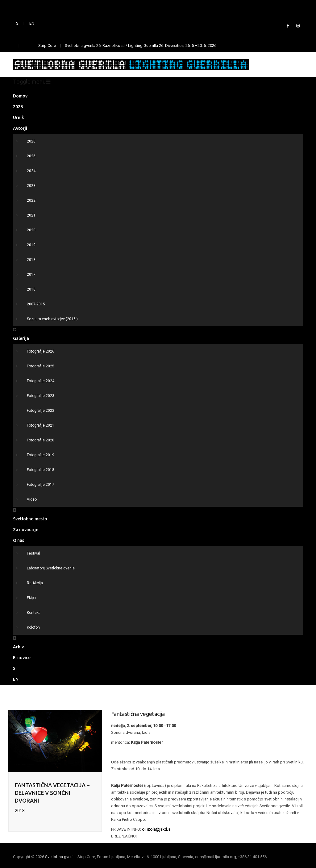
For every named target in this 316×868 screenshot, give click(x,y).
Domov (20, 96)
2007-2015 (36, 304)
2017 (31, 275)
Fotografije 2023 (41, 396)
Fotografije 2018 (41, 470)
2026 (18, 107)
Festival (33, 553)
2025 (31, 156)
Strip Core (47, 45)
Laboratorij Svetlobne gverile (51, 568)
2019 (31, 245)
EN (32, 23)
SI (18, 23)
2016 (31, 289)
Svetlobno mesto (30, 519)
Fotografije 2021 (41, 425)
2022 (31, 200)
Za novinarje (26, 530)
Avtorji (20, 128)
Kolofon (33, 627)
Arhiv (18, 647)
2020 (31, 230)
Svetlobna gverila (60, 857)
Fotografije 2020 (41, 440)
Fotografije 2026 (41, 351)
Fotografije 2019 (41, 455)
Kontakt (33, 613)
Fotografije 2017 (41, 485)
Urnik (19, 118)
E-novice (22, 658)
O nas (19, 540)
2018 (31, 260)
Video (32, 499)
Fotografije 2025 (41, 366)
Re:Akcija (35, 583)
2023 (31, 186)
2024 (31, 171)
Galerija (21, 338)
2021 (31, 215)
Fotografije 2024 (41, 381)
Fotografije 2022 (41, 411)
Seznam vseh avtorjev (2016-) (52, 319)
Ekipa (31, 598)
